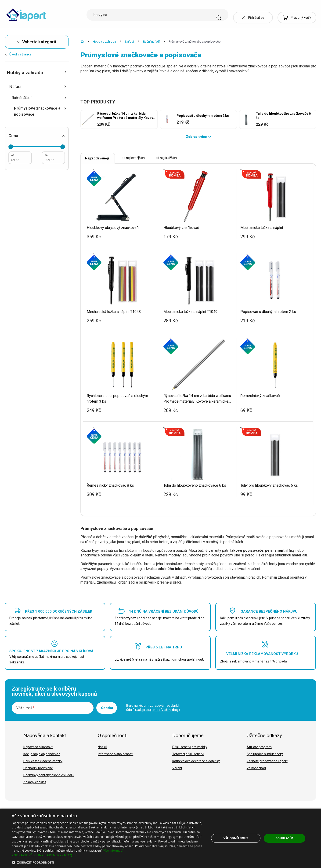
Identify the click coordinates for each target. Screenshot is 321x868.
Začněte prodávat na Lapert (267, 761)
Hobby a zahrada (104, 42)
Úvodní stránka (18, 54)
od (13, 155)
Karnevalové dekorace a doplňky (196, 761)
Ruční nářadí (151, 42)
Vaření (177, 768)
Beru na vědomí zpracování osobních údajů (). (153, 708)
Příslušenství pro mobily (190, 747)
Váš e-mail (25, 708)
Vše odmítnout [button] (236, 838)
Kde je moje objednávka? (42, 754)
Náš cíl (102, 747)
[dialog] (160, 838)
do (46, 155)
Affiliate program (259, 747)
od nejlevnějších (133, 158)
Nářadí (130, 42)
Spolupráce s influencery (265, 754)
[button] (108, 855)
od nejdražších (166, 158)
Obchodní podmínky (38, 768)
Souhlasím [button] (284, 838)
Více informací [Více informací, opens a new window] (113, 851)
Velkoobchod (256, 768)
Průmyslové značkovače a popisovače (40, 111)
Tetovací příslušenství (188, 754)
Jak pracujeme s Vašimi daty (157, 710)
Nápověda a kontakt (38, 747)
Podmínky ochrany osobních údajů (49, 775)
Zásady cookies (35, 782)
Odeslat (107, 708)
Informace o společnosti (115, 754)
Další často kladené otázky (43, 761)
